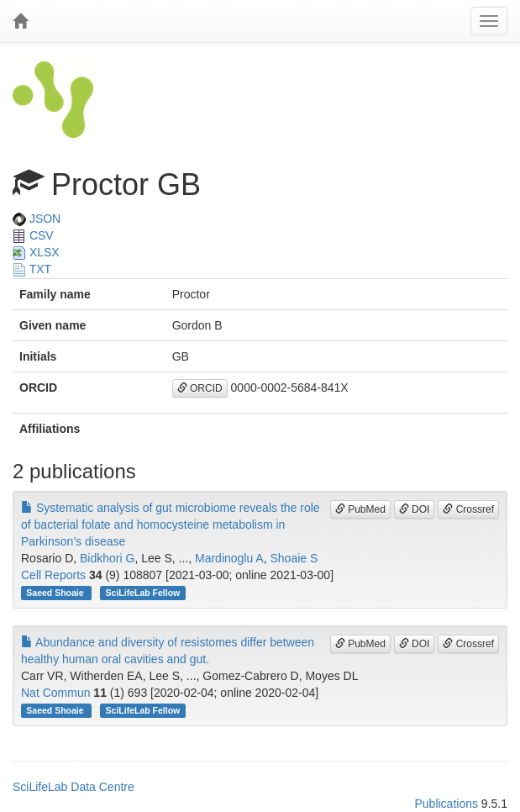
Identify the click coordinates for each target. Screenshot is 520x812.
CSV (33, 235)
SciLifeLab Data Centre (74, 787)
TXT (32, 269)
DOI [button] (415, 509)
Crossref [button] (468, 509)
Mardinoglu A (229, 558)
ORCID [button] (200, 388)
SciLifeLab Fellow (143, 593)
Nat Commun (55, 693)
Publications (446, 804)
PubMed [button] (360, 509)
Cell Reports (53, 575)
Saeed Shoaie (56, 593)
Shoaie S (294, 558)
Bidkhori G (107, 558)
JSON (37, 219)
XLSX (36, 252)
